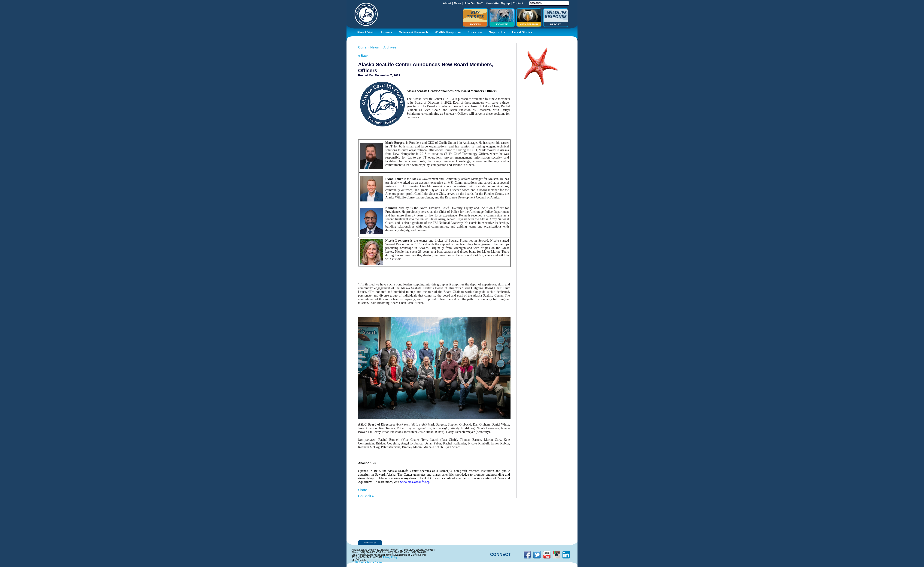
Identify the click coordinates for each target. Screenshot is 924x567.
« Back (363, 56)
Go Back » (366, 496)
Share (363, 490)
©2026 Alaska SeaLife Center (367, 562)
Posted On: (366, 75)
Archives (390, 47)
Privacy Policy (390, 557)
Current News (368, 47)
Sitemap (370, 542)
